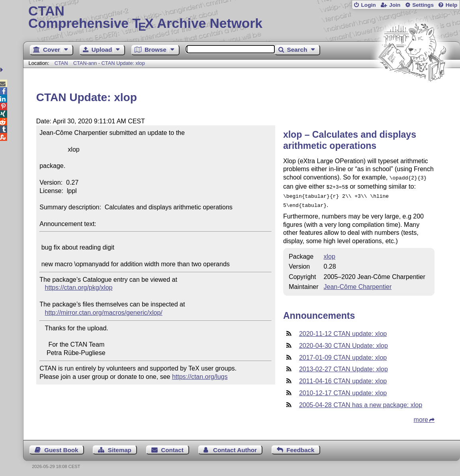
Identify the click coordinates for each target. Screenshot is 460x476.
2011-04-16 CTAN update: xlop (343, 378)
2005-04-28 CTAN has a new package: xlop (361, 402)
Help (452, 5)
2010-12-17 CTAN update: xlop (343, 390)
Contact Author (235, 447)
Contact (172, 447)
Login (368, 5)
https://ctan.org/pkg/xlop (79, 288)
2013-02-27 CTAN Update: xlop (344, 366)
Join (395, 5)
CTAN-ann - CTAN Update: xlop (109, 63)
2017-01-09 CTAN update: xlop (343, 354)
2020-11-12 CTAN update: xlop (343, 331)
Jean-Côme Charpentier (357, 284)
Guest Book (61, 447)
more (421, 416)
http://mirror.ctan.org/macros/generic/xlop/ (104, 313)
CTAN (61, 63)
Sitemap (120, 447)
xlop (329, 253)
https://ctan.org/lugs (200, 377)
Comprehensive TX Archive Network (242, 18)
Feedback (300, 447)
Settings (423, 5)
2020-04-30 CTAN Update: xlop (344, 342)
